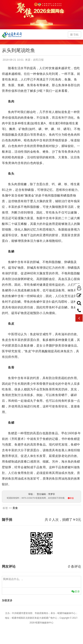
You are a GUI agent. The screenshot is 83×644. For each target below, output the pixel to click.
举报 (72, 498)
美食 (15, 508)
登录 (76, 591)
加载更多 (7, 600)
